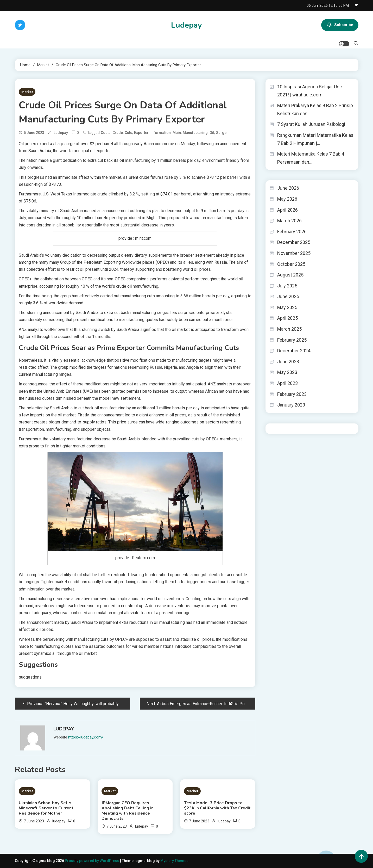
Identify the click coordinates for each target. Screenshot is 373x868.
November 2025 (294, 253)
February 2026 (292, 232)
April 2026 (287, 210)
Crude (118, 133)
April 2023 (287, 383)
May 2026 (287, 199)
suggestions (30, 677)
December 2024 (294, 351)
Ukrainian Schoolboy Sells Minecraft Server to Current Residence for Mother (46, 808)
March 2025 (289, 329)
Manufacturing (195, 133)
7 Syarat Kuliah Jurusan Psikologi (311, 124)
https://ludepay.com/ (86, 737)
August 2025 (290, 275)
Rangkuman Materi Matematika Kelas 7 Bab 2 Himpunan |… (315, 139)
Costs (106, 133)
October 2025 (291, 264)
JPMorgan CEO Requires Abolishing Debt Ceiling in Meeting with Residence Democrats (128, 811)
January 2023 (291, 405)
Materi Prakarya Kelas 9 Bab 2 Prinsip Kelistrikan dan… (315, 109)
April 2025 (287, 318)
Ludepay (186, 25)
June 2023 (288, 362)
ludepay (61, 133)
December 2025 (294, 242)
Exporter (141, 133)
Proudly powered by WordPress (92, 861)
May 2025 (287, 307)
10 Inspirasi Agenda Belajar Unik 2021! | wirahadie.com (310, 91)
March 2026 (289, 221)
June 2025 (288, 296)
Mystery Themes (174, 861)
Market (27, 92)
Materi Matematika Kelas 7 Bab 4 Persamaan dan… (311, 158)
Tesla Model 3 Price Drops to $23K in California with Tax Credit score (217, 808)
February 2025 (292, 340)
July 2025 (287, 286)
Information (161, 133)
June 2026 (288, 188)
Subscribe (340, 25)
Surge (221, 133)
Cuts (128, 133)
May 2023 (287, 372)
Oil (212, 133)
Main (177, 133)
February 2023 (292, 394)
